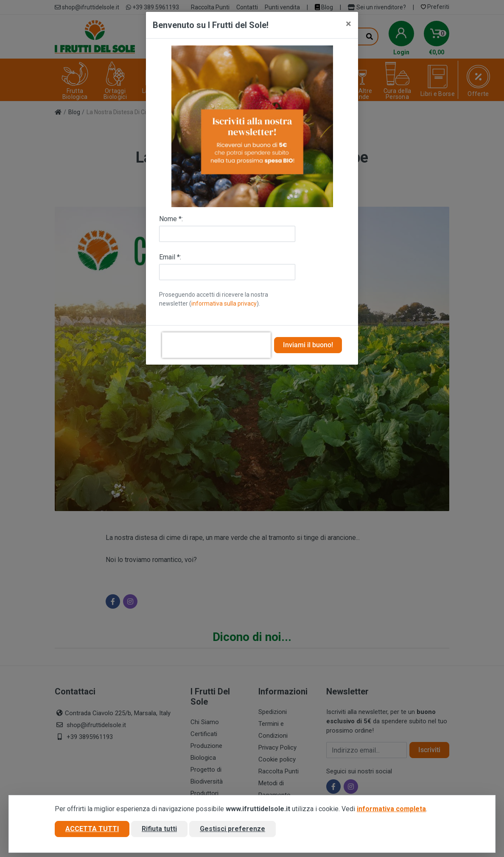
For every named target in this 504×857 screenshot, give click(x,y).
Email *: (170, 257)
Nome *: (171, 219)
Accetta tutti (92, 829)
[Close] (349, 24)
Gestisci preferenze (232, 829)
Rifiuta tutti (159, 829)
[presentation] (216, 345)
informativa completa (391, 809)
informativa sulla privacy (224, 303)
